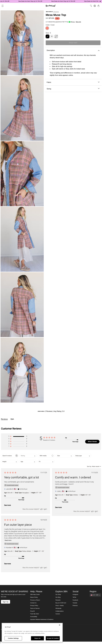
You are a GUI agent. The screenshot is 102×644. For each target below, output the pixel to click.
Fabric (73, 82)
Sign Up (5, 602)
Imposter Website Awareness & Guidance (42, 619)
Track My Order (35, 614)
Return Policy (34, 597)
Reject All (37, 638)
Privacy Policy (34, 606)
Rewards (58, 600)
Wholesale (58, 608)
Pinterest (75, 606)
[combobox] (28, 456)
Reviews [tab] (4, 419)
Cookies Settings (13, 638)
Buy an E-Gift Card (61, 603)
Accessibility (34, 617)
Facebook (75, 600)
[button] (18, 437)
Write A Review (92, 442)
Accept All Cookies (53, 638)
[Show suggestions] (95, 595)
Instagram (75, 594)
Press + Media (60, 606)
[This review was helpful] (41, 509)
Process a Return (35, 600)
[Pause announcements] (100, 1)
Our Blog (58, 597)
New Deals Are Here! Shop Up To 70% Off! (32, 1)
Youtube (75, 603)
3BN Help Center (35, 594)
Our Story (58, 594)
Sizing (73, 89)
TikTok (74, 597)
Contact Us (33, 603)
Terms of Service (35, 608)
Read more (8, 540)
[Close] (60, 625)
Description (73, 50)
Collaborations (60, 611)
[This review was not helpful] (45, 509)
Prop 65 (32, 611)
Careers (58, 614)
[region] (32, 633)
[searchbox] (8, 456)
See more (7, 505)
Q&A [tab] (12, 419)
